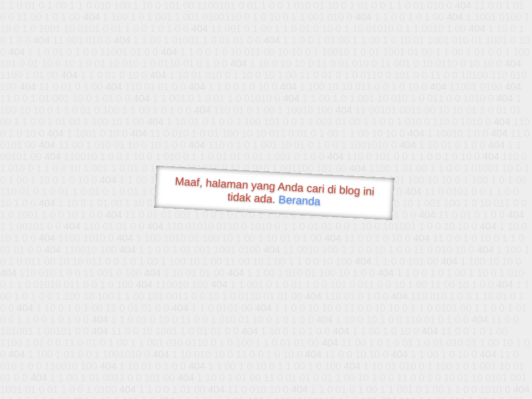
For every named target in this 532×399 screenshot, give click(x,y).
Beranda (300, 200)
